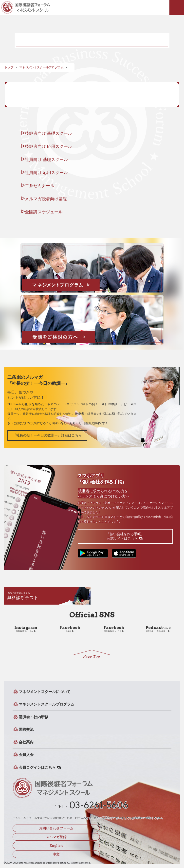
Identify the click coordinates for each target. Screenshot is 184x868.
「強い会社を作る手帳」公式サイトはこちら (125, 536)
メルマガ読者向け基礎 (46, 199)
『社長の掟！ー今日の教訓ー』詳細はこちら (47, 435)
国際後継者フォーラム (26, 629)
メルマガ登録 (56, 837)
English (56, 846)
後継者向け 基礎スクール (48, 133)
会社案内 (26, 742)
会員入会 (26, 755)
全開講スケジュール (44, 212)
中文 (56, 854)
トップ (9, 67)
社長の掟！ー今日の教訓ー (158, 629)
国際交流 (26, 730)
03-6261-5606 (99, 805)
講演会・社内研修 (34, 717)
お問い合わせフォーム (56, 828)
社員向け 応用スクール (46, 173)
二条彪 (70, 629)
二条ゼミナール (40, 186)
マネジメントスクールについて (45, 692)
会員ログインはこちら (37, 768)
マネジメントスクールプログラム (41, 67)
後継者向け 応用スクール (48, 146)
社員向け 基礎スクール (46, 159)
